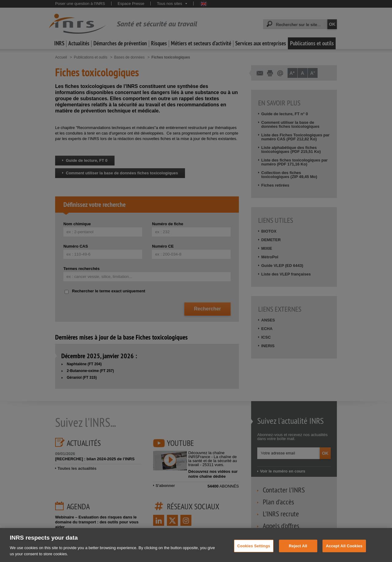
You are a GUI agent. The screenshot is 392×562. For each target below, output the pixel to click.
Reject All (298, 551)
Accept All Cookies (344, 551)
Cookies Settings (254, 551)
